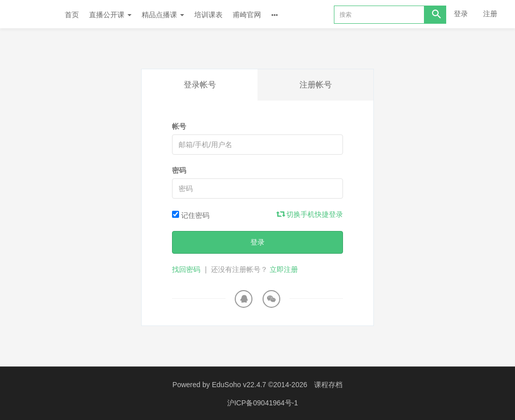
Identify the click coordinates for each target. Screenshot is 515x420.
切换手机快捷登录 (310, 214)
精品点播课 (163, 15)
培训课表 (208, 15)
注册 (490, 14)
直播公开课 (110, 15)
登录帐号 (200, 85)
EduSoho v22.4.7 (239, 385)
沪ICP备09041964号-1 (263, 402)
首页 (72, 15)
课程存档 (328, 385)
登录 (461, 14)
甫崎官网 (247, 15)
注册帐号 (316, 85)
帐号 (179, 126)
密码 (179, 170)
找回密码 (186, 269)
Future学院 (32, 14)
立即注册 (284, 269)
